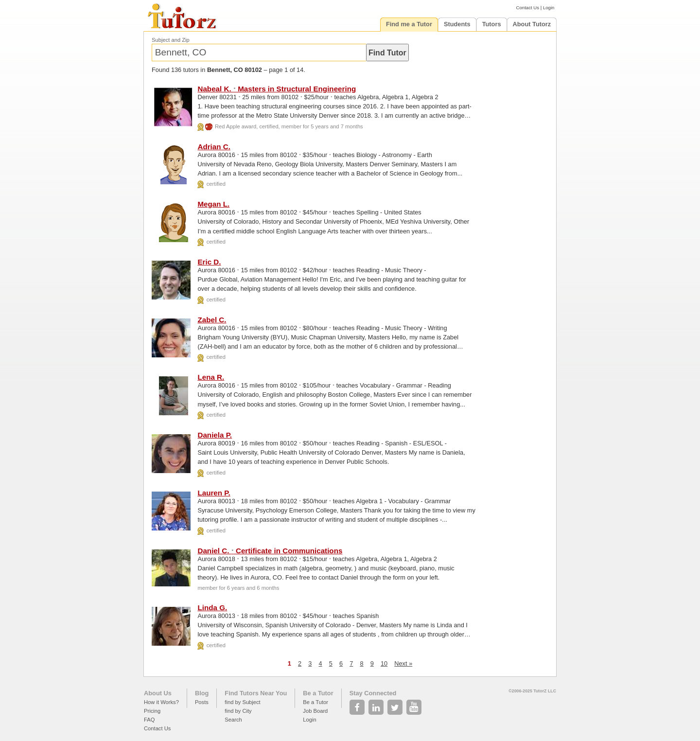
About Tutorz (532, 24)
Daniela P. (215, 435)
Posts (202, 702)
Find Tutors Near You (256, 693)
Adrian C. (214, 147)
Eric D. (209, 262)
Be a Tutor (318, 693)
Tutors (492, 24)
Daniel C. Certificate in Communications (270, 551)
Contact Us (528, 8)
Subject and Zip (171, 40)
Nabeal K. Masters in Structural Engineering (277, 89)
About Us (158, 693)
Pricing (152, 711)
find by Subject (242, 702)
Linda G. (212, 608)
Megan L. (213, 204)
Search (233, 720)
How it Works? (161, 702)
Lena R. (211, 377)
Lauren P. (214, 493)
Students (457, 24)
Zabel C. (212, 320)
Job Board (315, 711)
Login (549, 8)
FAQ (149, 720)
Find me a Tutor (409, 24)
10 (384, 663)
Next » (403, 663)
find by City (238, 711)
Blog (202, 693)
